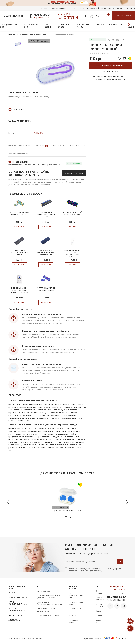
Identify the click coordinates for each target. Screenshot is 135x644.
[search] (85, 16)
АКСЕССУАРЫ (14, 620)
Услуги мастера (43, 591)
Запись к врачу (123, 16)
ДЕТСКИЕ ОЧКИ (15, 615)
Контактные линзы (83, 26)
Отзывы (73, 9)
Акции (131, 27)
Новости (99, 611)
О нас (98, 586)
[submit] (120, 561)
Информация (116, 25)
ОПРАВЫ (12, 593)
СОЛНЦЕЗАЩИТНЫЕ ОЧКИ (17, 587)
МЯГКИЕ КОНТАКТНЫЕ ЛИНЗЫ (18, 603)
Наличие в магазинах (20, 146)
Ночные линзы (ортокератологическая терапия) (51, 603)
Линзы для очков (63, 26)
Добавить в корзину (111, 66)
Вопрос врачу (99, 621)
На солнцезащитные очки (76, 595)
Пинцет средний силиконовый (64, 35)
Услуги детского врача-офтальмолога (47, 610)
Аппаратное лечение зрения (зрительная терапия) (49, 596)
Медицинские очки (31, 26)
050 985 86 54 (42, 15)
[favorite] (98, 16)
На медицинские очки (76, 603)
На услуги (73, 615)
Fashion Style (39, 133)
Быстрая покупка (111, 71)
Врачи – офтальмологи (88, 9)
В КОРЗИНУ (19, 227)
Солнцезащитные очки (9, 26)
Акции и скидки (73, 587)
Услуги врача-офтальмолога (49, 616)
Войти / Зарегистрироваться (111, 9)
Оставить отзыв (74, 173)
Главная (12, 35)
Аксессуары (59, 146)
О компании (43, 9)
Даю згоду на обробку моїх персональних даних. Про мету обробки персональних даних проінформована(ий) (95, 570)
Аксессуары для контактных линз (33, 35)
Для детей (48, 26)
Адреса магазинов (100, 599)
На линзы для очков (75, 621)
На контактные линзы (75, 610)
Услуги (101, 25)
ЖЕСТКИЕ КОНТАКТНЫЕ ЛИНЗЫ (18, 610)
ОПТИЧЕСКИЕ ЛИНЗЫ (18, 597)
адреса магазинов (15, 16)
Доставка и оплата (58, 9)
